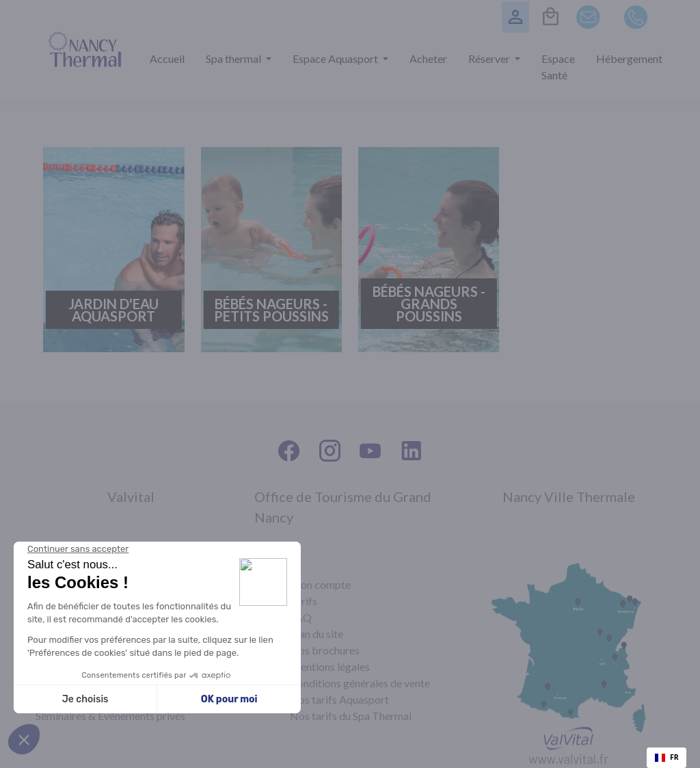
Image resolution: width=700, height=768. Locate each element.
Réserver (490, 58)
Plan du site (317, 634)
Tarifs (304, 601)
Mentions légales (330, 666)
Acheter (428, 58)
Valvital (131, 496)
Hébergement (629, 58)
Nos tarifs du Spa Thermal (351, 716)
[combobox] (667, 758)
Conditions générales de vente (360, 683)
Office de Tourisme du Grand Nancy (343, 507)
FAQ (301, 617)
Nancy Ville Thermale (569, 496)
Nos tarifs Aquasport (339, 699)
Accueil (167, 58)
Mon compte (320, 584)
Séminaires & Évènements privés (110, 716)
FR (667, 757)
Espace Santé (558, 67)
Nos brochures (325, 650)
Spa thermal (234, 58)
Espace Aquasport (336, 58)
